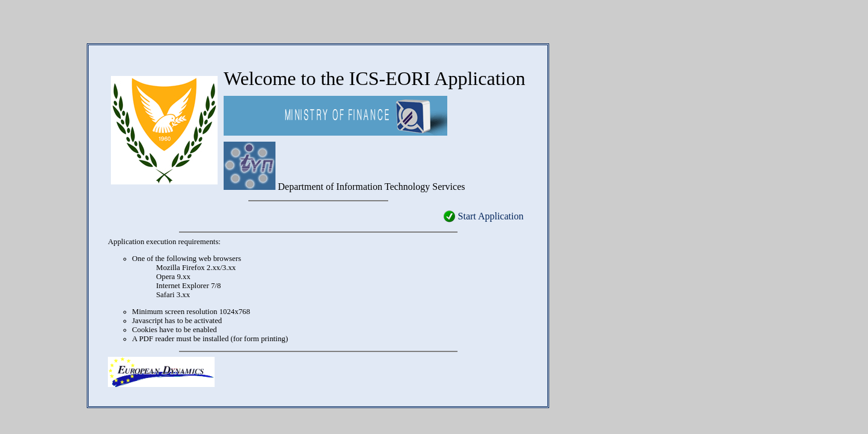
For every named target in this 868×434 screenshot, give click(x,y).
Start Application (491, 216)
